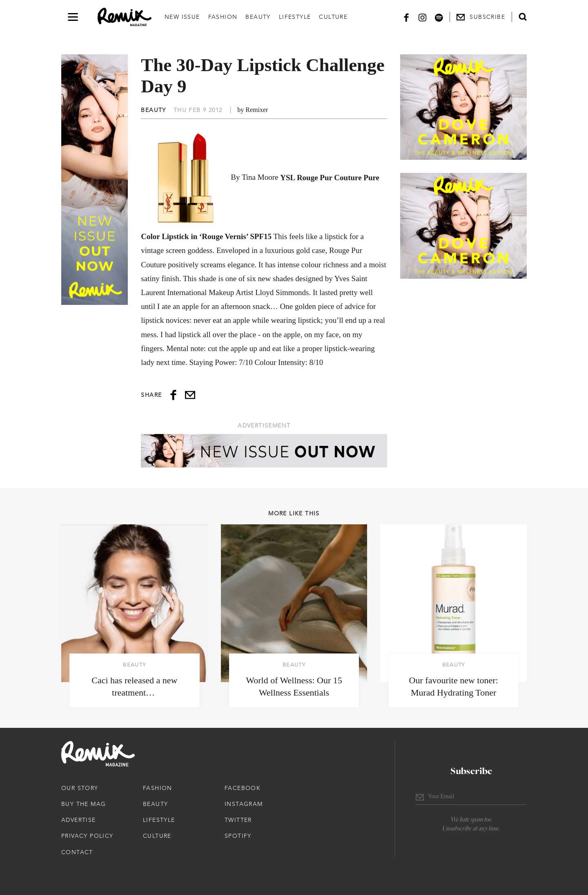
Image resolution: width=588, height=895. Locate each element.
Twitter (238, 820)
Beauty (258, 17)
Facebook (243, 788)
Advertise (79, 820)
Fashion (223, 17)
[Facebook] (406, 17)
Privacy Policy (87, 836)
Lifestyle (295, 17)
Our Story (80, 788)
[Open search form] (523, 17)
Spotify (238, 836)
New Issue (182, 17)
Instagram (244, 804)
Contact (77, 852)
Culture (333, 17)
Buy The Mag (84, 804)
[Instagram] (423, 17)
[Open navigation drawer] (73, 17)
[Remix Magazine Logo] (125, 17)
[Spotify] (439, 17)
